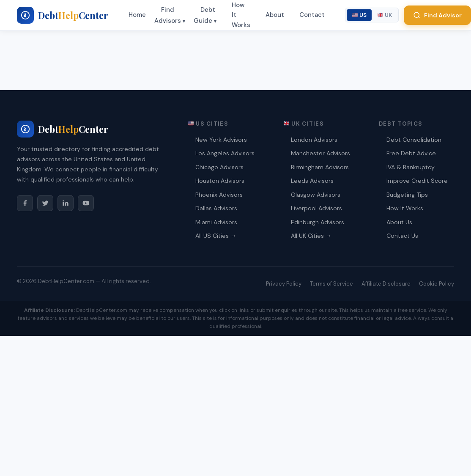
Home (137, 15)
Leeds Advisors (312, 181)
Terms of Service (331, 284)
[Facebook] (25, 203)
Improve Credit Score (417, 181)
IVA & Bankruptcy (411, 167)
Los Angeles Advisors (225, 153)
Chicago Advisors (219, 167)
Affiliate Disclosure (386, 284)
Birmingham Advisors (320, 167)
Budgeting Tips (407, 195)
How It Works (405, 208)
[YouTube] (86, 203)
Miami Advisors (216, 222)
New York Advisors (221, 140)
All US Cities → (216, 236)
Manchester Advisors (320, 153)
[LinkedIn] (66, 203)
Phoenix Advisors (219, 195)
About (275, 15)
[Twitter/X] (45, 203)
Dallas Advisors (216, 208)
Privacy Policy (284, 284)
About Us (399, 222)
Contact (312, 15)
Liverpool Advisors (316, 208)
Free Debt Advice (411, 153)
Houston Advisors (220, 181)
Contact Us (402, 236)
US (359, 15)
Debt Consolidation (414, 140)
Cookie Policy (437, 284)
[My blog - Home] (63, 15)
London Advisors (314, 140)
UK (385, 15)
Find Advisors (168, 15)
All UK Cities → (311, 236)
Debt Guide (204, 15)
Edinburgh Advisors (318, 222)
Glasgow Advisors (316, 195)
